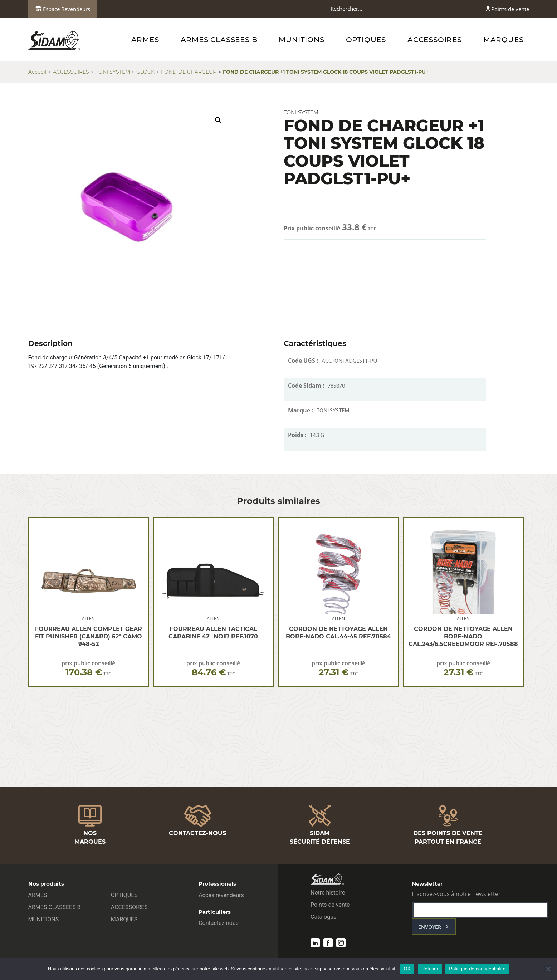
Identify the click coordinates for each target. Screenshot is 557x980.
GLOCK (145, 72)
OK (407, 969)
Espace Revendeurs (63, 9)
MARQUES (504, 40)
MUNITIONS (301, 40)
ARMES (145, 40)
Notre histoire (328, 893)
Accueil (37, 72)
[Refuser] (548, 969)
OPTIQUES (366, 40)
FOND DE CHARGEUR (189, 72)
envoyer (430, 927)
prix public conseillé (88, 668)
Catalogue (323, 917)
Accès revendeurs (221, 895)
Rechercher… (346, 9)
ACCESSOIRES (435, 40)
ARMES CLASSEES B (219, 40)
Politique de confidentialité (477, 969)
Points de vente (508, 9)
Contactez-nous (219, 923)
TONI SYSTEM (113, 72)
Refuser (430, 969)
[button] (218, 120)
